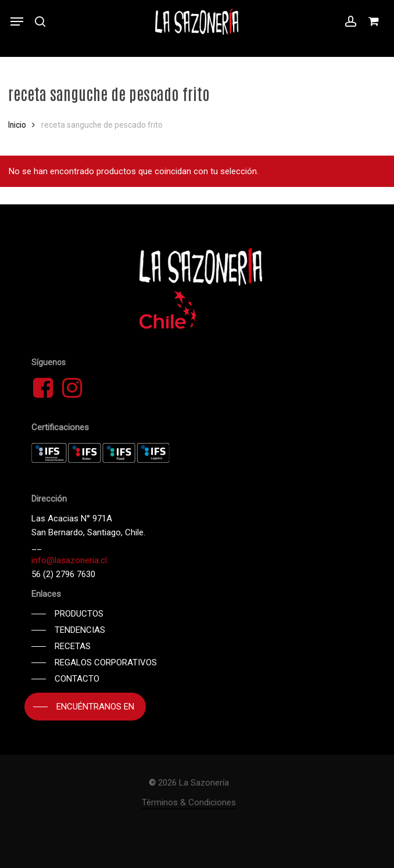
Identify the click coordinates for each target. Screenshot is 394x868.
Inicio (17, 125)
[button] (17, 21)
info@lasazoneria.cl (69, 560)
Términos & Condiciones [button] (189, 802)
